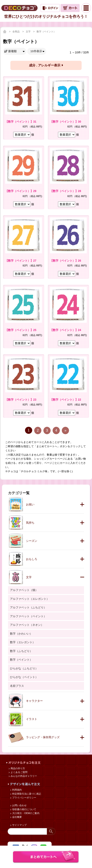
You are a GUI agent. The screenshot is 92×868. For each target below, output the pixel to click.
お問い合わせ (19, 805)
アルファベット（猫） (24, 590)
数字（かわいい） (21, 634)
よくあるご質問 (19, 772)
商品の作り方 (17, 768)
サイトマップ (19, 825)
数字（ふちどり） (21, 651)
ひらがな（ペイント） (24, 677)
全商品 (16, 32)
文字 (28, 32)
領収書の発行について (24, 809)
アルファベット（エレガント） (30, 599)
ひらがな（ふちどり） (24, 668)
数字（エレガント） (23, 642)
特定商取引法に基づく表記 (26, 794)
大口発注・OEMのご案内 (25, 813)
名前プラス (17, 686)
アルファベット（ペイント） (28, 616)
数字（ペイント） (46, 32)
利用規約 (17, 790)
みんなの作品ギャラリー (23, 776)
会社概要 (17, 817)
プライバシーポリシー (24, 798)
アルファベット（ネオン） (27, 625)
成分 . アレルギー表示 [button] (46, 65)
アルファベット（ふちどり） (28, 607)
